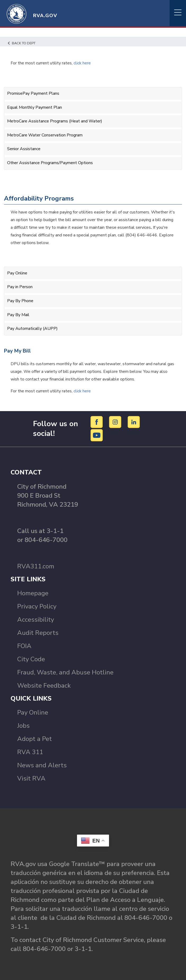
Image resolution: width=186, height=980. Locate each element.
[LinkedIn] (134, 422)
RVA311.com (36, 566)
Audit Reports (38, 633)
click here (82, 391)
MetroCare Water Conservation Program (45, 135)
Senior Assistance (24, 149)
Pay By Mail (18, 315)
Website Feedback (44, 686)
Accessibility (36, 620)
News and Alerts (42, 765)
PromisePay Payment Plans (33, 93)
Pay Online (17, 273)
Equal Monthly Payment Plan (35, 107)
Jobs (23, 726)
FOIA (24, 646)
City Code (31, 659)
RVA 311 (30, 752)
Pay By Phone (20, 301)
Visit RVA (31, 778)
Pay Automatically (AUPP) (32, 329)
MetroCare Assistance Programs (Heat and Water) (55, 121)
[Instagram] (116, 422)
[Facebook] (97, 422)
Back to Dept (22, 43)
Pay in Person (20, 287)
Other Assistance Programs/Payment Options (50, 163)
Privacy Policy (37, 606)
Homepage (33, 593)
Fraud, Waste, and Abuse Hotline (65, 672)
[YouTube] (97, 435)
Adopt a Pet (35, 739)
